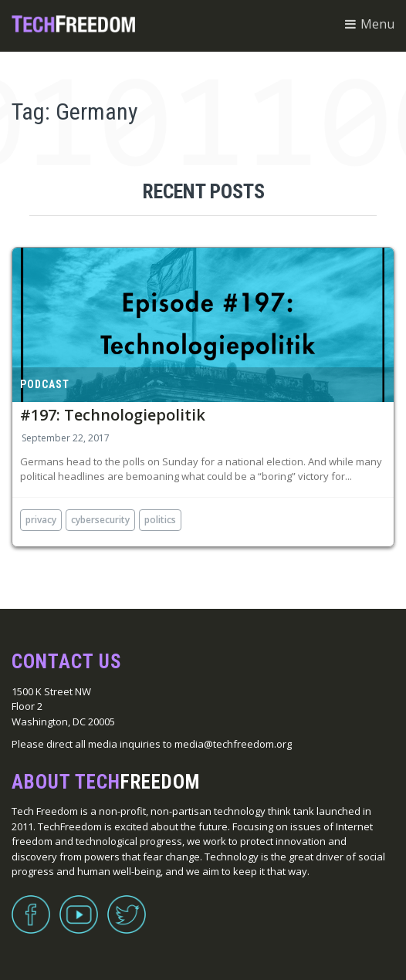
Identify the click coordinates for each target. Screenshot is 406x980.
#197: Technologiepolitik (113, 415)
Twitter (127, 905)
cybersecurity (100, 520)
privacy (41, 520)
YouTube (79, 905)
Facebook (31, 905)
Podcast (45, 384)
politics (160, 520)
